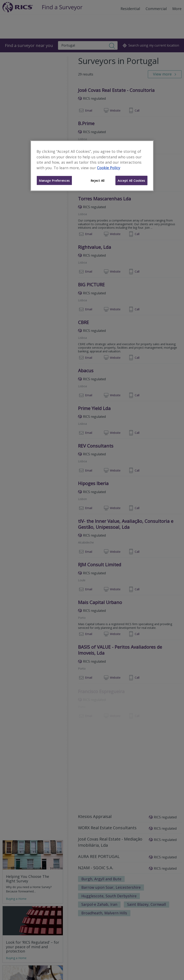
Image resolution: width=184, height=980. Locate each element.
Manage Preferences (54, 180)
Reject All (98, 180)
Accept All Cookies (131, 180)
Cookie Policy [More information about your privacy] (109, 168)
